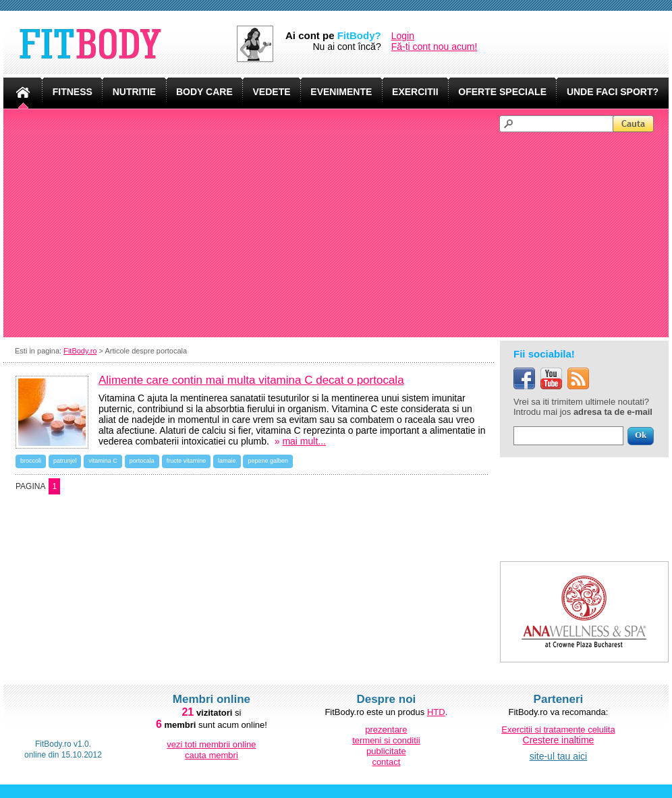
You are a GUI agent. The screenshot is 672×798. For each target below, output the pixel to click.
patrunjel (65, 461)
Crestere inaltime (559, 740)
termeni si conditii (386, 740)
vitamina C (103, 461)
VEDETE (272, 92)
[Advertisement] (342, 233)
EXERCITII (415, 92)
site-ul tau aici (559, 756)
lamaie (227, 461)
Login (403, 36)
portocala (142, 461)
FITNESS (73, 92)
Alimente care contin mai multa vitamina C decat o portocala (251, 380)
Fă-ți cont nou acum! (435, 47)
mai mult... (304, 441)
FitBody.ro (80, 351)
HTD (436, 712)
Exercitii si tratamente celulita (558, 730)
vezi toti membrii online (211, 744)
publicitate (386, 751)
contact (386, 762)
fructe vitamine (187, 461)
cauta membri (212, 755)
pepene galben (268, 461)
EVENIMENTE (341, 92)
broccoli (31, 461)
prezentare (386, 730)
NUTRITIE (135, 92)
